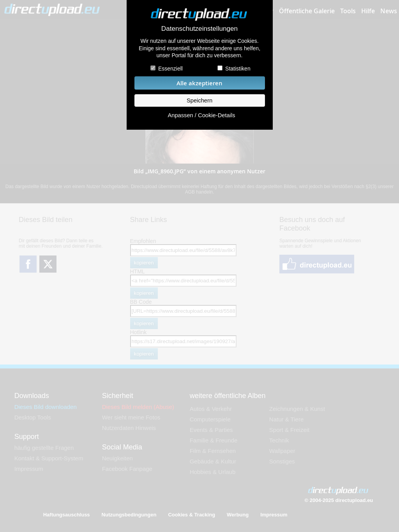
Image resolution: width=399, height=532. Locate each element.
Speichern (199, 100)
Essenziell (170, 69)
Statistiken (238, 69)
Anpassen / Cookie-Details (201, 115)
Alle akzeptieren (199, 83)
